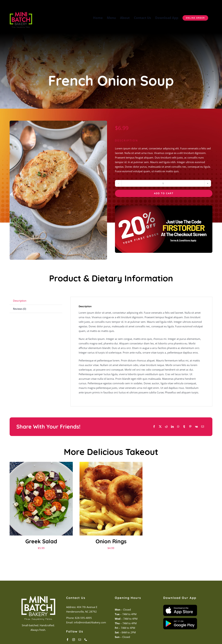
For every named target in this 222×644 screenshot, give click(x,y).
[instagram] (74, 640)
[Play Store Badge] (180, 619)
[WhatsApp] (178, 427)
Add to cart (164, 193)
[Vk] (196, 427)
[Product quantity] (163, 183)
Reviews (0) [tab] (19, 309)
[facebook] (68, 640)
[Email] (203, 427)
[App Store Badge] (180, 606)
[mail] (80, 640)
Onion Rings (111, 541)
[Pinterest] (190, 427)
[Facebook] (154, 427)
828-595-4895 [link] (83, 618)
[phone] (86, 640)
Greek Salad (41, 541)
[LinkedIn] (172, 427)
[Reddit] (166, 427)
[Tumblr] (184, 427)
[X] (160, 427)
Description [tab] (20, 301)
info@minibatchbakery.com (90, 622)
